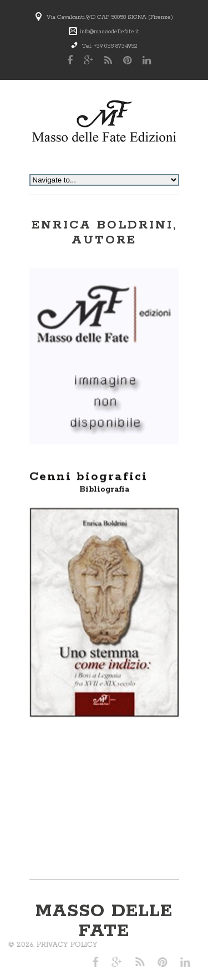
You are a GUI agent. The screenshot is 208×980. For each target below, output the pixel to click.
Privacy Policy (40, 945)
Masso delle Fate (104, 921)
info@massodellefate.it (110, 32)
